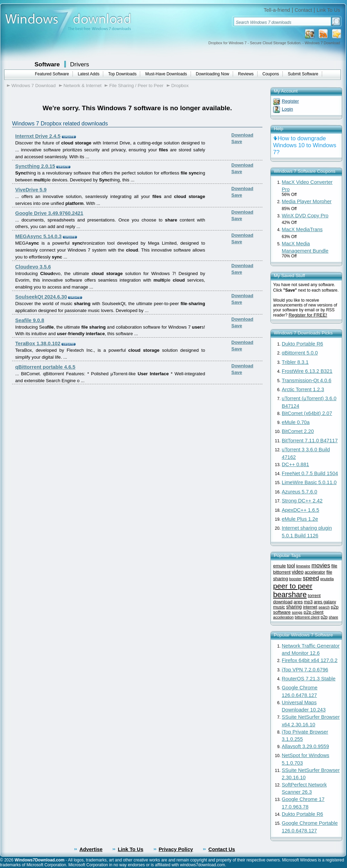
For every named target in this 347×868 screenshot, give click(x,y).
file (334, 566)
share (333, 617)
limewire (303, 566)
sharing (294, 607)
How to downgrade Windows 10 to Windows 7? (305, 145)
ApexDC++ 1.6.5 (300, 510)
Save (237, 141)
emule (279, 566)
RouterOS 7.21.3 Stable (309, 679)
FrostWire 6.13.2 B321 (307, 371)
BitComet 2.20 (298, 431)
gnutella (327, 579)
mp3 (308, 602)
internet (310, 607)
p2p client (314, 612)
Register (290, 101)
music (279, 607)
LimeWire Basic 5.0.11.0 (309, 482)
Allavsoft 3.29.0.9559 (305, 746)
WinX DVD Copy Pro (305, 216)
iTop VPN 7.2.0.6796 (305, 670)
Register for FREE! (308, 315)
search (324, 607)
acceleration (283, 617)
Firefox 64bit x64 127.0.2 (310, 660)
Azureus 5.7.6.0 (300, 492)
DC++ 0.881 (295, 464)
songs (297, 612)
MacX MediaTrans (302, 229)
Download (242, 135)
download (283, 602)
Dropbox (180, 86)
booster (296, 579)
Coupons (271, 74)
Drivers (80, 64)
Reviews (246, 74)
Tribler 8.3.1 (295, 362)
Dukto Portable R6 (302, 344)
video (298, 572)
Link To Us (328, 10)
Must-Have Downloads (166, 74)
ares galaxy (325, 602)
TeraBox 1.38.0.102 (38, 343)
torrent (314, 596)
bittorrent (282, 572)
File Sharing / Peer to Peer (136, 86)
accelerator (315, 572)
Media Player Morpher (307, 201)
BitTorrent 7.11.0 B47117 (310, 441)
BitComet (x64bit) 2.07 (307, 413)
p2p (324, 617)
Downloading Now (213, 74)
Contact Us (221, 849)
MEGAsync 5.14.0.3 (38, 236)
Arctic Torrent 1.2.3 (303, 389)
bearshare (290, 595)
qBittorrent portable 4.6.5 (45, 367)
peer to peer (293, 586)
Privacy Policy (176, 849)
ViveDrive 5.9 (31, 190)
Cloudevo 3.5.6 (33, 267)
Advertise (91, 849)
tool (291, 566)
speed (311, 578)
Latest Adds (89, 74)
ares (298, 602)
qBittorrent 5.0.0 (300, 353)
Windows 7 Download (33, 86)
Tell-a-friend (277, 10)
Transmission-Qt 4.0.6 (307, 380)
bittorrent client (307, 617)
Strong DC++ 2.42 (302, 501)
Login (287, 109)
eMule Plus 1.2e (300, 519)
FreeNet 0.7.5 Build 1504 (310, 473)
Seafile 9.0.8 (30, 320)
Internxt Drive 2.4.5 (38, 136)
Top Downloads (122, 74)
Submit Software (303, 74)
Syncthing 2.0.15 (35, 166)
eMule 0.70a (296, 422)
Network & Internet (83, 86)
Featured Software (52, 74)
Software (47, 64)
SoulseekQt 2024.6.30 (41, 297)
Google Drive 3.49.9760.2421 (49, 213)
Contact (303, 10)
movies (321, 565)
